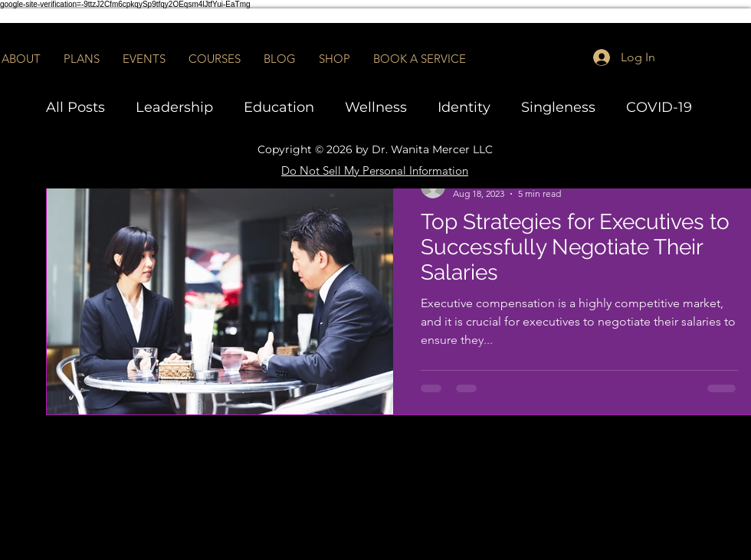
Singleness (558, 107)
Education (279, 107)
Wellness (376, 107)
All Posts (75, 107)
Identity (464, 107)
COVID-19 (659, 107)
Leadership (174, 107)
